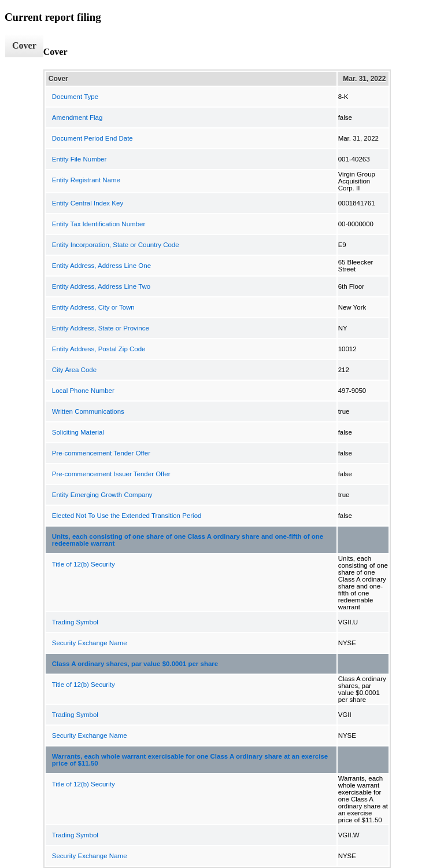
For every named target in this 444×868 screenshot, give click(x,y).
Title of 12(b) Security (84, 564)
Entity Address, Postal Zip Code (99, 349)
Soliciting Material (78, 432)
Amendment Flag (77, 117)
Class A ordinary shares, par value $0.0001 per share (135, 664)
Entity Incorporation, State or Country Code (116, 245)
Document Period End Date (92, 138)
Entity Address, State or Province (101, 328)
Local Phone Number (83, 391)
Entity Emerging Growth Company (102, 495)
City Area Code (74, 370)
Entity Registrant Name (86, 180)
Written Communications (88, 411)
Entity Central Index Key (88, 203)
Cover (24, 45)
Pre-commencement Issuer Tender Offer (111, 474)
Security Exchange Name (90, 643)
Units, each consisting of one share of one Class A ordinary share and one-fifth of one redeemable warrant (188, 540)
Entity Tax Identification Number (99, 224)
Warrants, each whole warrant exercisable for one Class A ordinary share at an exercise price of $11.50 (190, 760)
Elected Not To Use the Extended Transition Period (127, 516)
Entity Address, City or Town (93, 307)
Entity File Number (79, 159)
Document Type (75, 97)
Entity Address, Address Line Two (101, 286)
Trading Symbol (75, 622)
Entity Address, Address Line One (101, 266)
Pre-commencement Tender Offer (101, 453)
